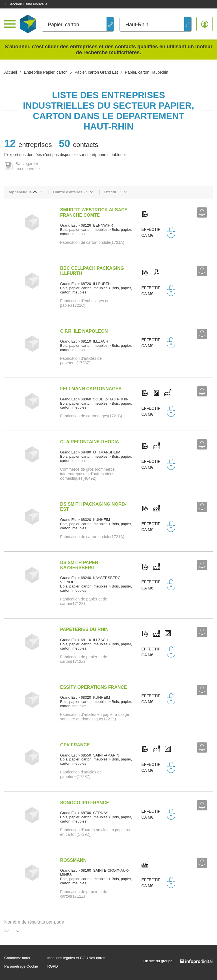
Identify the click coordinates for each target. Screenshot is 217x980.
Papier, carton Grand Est (96, 72)
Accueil (11, 72)
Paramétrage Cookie (21, 966)
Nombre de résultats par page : (35, 922)
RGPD (53, 966)
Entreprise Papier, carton (46, 72)
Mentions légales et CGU (68, 958)
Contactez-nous (17, 958)
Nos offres (97, 958)
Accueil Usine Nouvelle (26, 4)
